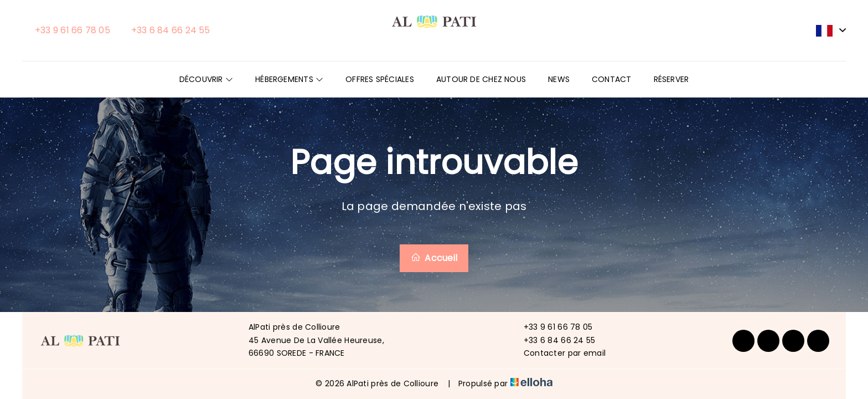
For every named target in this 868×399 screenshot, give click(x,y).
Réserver (671, 79)
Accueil (434, 258)
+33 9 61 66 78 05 (552, 327)
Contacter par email (558, 353)
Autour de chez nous (481, 79)
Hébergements (289, 79)
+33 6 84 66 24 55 (553, 340)
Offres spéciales (380, 79)
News (559, 79)
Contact (612, 79)
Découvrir (206, 79)
